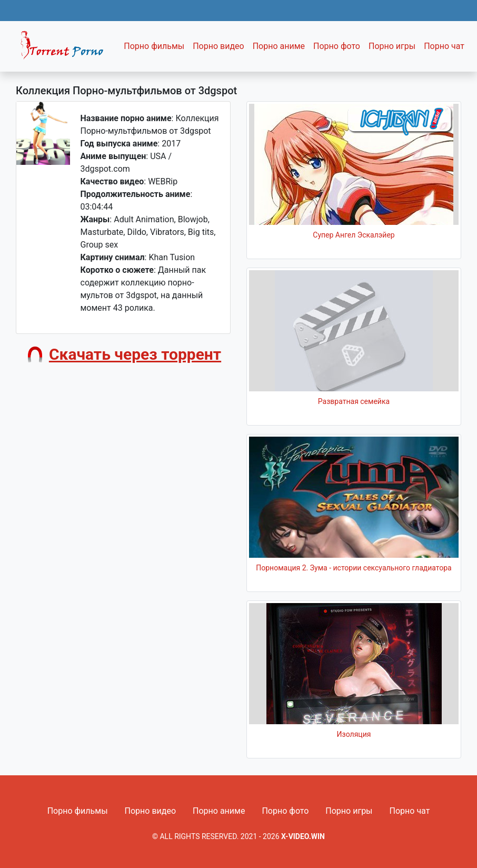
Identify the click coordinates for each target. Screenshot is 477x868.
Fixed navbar (66, 49)
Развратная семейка (354, 401)
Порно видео (218, 46)
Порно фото (337, 46)
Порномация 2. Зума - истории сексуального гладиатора (354, 568)
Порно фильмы (154, 46)
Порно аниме (279, 46)
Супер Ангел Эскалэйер (354, 235)
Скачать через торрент (135, 354)
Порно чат (444, 46)
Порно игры (392, 46)
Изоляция (354, 734)
